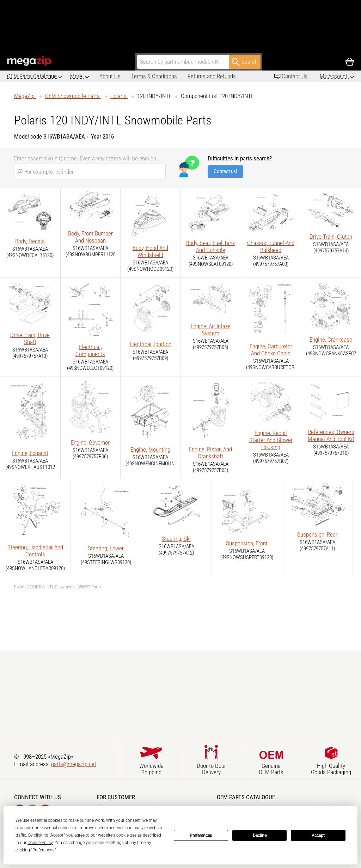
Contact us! (225, 171)
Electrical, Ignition (151, 344)
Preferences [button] (43, 850)
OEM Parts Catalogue (32, 76)
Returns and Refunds (182, 76)
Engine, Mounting (150, 450)
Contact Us (295, 76)
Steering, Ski (176, 539)
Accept (318, 836)
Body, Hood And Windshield (150, 251)
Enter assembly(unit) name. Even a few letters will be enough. (86, 158)
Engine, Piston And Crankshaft (210, 453)
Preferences (201, 836)
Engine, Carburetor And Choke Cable (271, 350)
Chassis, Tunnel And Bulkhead (271, 246)
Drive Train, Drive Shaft (30, 338)
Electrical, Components (90, 350)
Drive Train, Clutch (331, 237)
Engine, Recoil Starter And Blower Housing (271, 440)
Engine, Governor (90, 442)
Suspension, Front (247, 543)
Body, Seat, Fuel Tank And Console (210, 246)
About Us (81, 76)
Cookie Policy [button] (40, 843)
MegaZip (29, 61)
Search (245, 62)
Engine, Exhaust (30, 453)
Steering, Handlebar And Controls (35, 551)
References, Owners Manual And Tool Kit (331, 435)
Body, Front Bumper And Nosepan (90, 237)
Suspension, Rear (317, 534)
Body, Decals (30, 241)
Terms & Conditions (125, 76)
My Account (334, 76)
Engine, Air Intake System (211, 330)
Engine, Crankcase (331, 340)
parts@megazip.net (74, 764)
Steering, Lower (106, 548)
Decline (260, 836)
